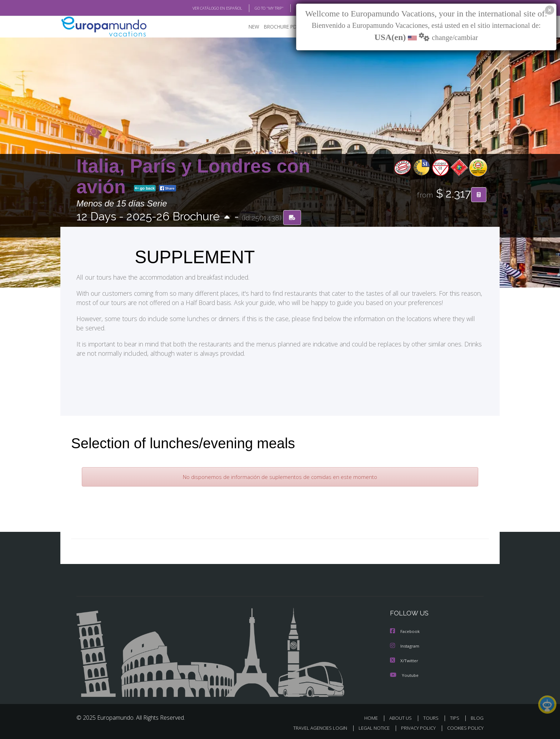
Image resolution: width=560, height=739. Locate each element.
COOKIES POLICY (464, 727)
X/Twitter (405, 660)
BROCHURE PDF (282, 27)
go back (145, 189)
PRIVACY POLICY (415, 727)
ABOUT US (402, 717)
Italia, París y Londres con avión (193, 176)
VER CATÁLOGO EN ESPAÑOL (201, 8)
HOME (374, 717)
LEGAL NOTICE (369, 727)
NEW (254, 27)
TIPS (456, 717)
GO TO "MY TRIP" (257, 8)
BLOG (292, 8)
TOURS (432, 717)
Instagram (406, 645)
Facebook (406, 631)
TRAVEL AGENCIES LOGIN (313, 727)
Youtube (405, 674)
